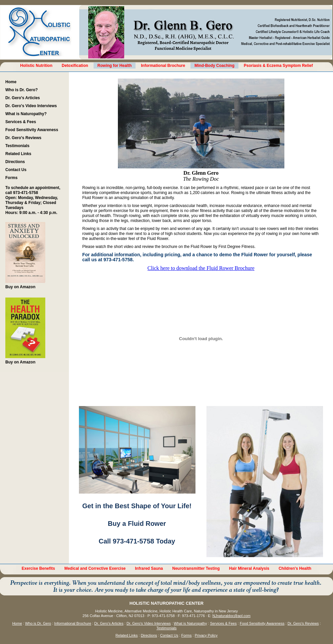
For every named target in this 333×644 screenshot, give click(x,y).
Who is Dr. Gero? (21, 90)
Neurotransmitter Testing (196, 568)
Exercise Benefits (38, 568)
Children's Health (295, 568)
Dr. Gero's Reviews (23, 138)
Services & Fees (21, 122)
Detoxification (75, 66)
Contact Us (16, 170)
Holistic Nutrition (36, 66)
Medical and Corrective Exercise (95, 568)
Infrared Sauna (149, 568)
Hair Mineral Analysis (249, 568)
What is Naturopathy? (26, 114)
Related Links (18, 154)
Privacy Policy (206, 635)
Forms (11, 178)
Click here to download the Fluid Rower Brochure (201, 268)
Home (11, 82)
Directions (15, 162)
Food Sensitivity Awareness (32, 130)
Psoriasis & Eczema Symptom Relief (278, 66)
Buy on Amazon (25, 256)
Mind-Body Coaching (214, 66)
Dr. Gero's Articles (23, 98)
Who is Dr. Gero (38, 623)
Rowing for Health (115, 66)
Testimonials (17, 146)
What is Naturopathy (190, 623)
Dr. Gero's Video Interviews (31, 106)
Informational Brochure (163, 66)
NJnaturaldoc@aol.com (232, 616)
